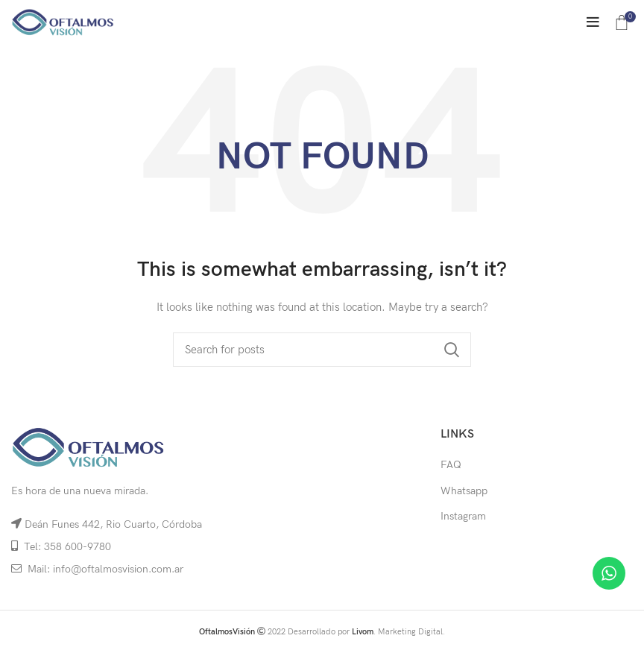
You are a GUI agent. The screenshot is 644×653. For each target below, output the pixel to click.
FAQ (451, 465)
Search (451, 350)
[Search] (322, 350)
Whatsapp (464, 491)
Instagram (463, 516)
